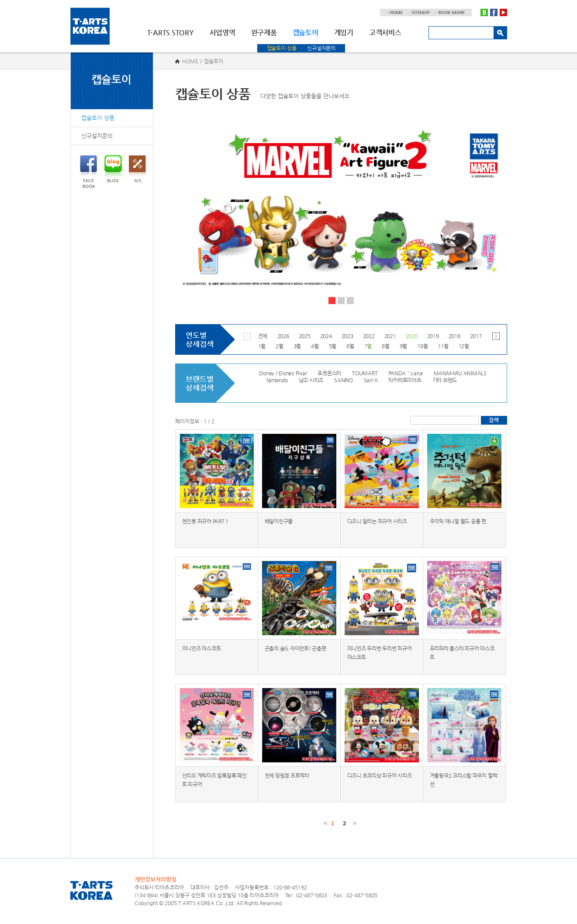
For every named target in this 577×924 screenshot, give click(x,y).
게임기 (344, 33)
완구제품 (264, 33)
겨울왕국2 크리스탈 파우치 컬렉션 (464, 780)
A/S (137, 169)
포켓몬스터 (329, 373)
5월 (333, 346)
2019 (433, 336)
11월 (443, 346)
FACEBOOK (88, 172)
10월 (422, 346)
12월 (464, 346)
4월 (315, 346)
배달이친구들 (279, 521)
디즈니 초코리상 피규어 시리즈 (380, 775)
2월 (280, 346)
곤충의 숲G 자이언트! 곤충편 (295, 648)
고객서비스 (385, 33)
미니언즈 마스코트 (202, 648)
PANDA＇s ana (405, 373)
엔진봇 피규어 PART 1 (206, 521)
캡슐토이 (306, 33)
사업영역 (223, 33)
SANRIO (344, 380)
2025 (305, 336)
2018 (454, 336)
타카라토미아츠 (405, 380)
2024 (326, 336)
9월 (404, 346)
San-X (371, 380)
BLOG (113, 169)
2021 (390, 336)
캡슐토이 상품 (282, 48)
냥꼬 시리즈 (311, 380)
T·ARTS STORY (171, 33)
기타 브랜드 (445, 380)
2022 (369, 336)
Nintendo (277, 380)
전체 (263, 336)
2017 (476, 336)
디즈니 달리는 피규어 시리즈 (377, 521)
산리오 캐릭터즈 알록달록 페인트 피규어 (214, 780)
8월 (386, 346)
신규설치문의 (321, 48)
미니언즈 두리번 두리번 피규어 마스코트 (380, 653)
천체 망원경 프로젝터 (287, 775)
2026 (283, 336)
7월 (368, 346)
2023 (347, 336)
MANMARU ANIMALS (460, 373)
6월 (350, 346)
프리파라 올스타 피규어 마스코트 (462, 653)
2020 (412, 336)
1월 (262, 346)
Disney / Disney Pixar (283, 373)
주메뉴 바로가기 (0, 0)
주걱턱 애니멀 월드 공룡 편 (458, 521)
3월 (297, 346)
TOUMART (365, 373)
